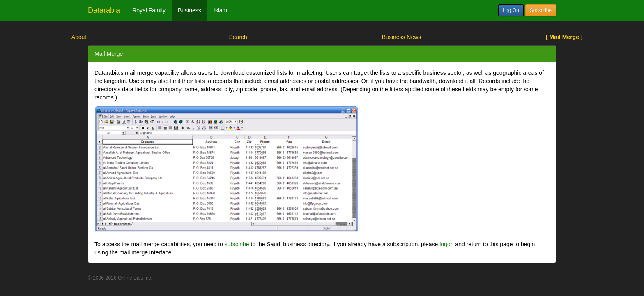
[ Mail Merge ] (564, 37)
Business (190, 10)
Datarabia (104, 10)
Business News (402, 37)
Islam (220, 10)
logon (446, 244)
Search (238, 37)
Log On (511, 10)
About (79, 37)
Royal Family (149, 10)
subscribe (237, 244)
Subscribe (541, 10)
